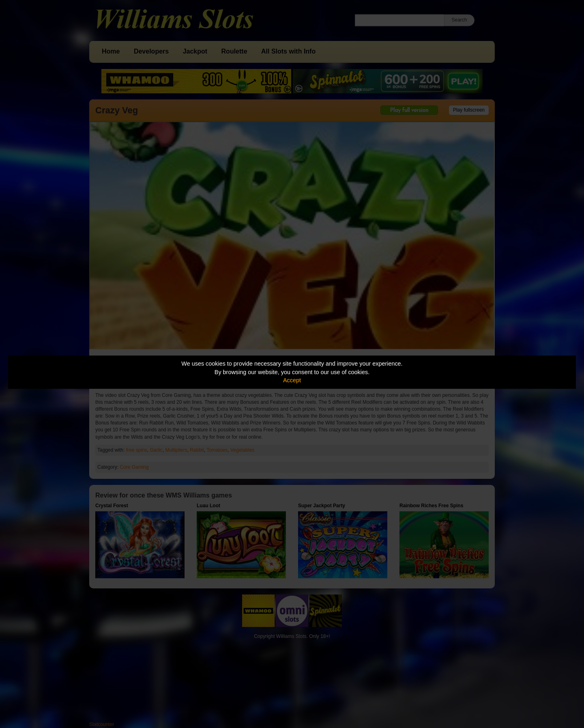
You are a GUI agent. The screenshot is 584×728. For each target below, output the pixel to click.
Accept (292, 380)
